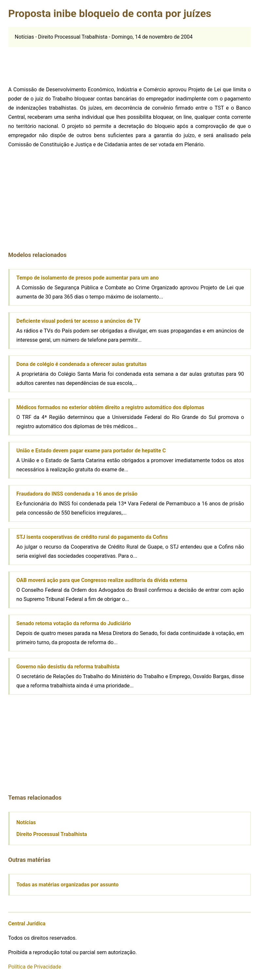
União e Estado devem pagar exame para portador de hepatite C (91, 451)
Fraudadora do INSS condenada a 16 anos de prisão (77, 494)
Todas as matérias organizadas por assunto (68, 885)
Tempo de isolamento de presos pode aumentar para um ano (87, 278)
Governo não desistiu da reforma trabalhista (68, 667)
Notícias (26, 822)
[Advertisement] (60, 64)
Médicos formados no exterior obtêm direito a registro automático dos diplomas (110, 407)
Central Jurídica (27, 924)
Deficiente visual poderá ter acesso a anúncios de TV (78, 321)
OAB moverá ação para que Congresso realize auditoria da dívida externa (102, 580)
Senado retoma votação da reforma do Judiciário (74, 623)
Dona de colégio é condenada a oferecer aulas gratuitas (81, 364)
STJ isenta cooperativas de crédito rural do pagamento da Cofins (92, 537)
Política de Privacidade (35, 967)
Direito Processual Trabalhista (52, 834)
